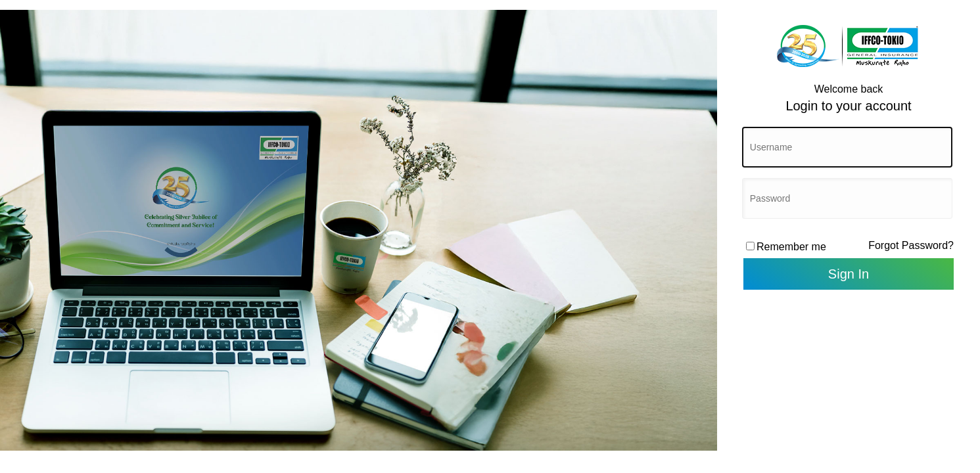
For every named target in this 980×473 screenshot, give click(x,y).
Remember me (791, 247)
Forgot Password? (911, 245)
